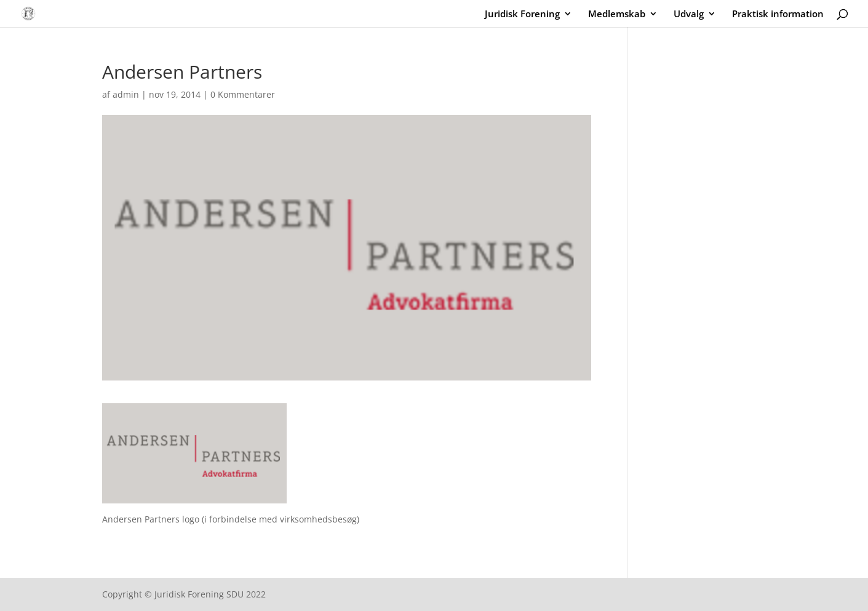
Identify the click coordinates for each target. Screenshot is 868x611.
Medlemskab (617, 14)
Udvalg (689, 14)
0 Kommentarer (243, 94)
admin (126, 94)
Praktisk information (778, 14)
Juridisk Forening (522, 14)
